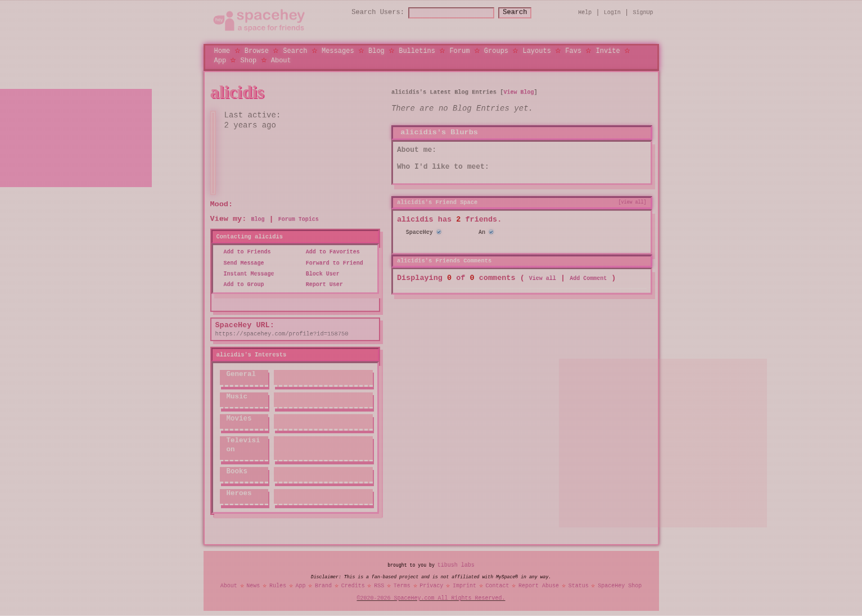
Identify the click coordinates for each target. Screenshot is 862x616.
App (220, 60)
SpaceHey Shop (620, 586)
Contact (497, 586)
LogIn (612, 12)
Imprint (464, 586)
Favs (573, 50)
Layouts (536, 50)
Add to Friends (244, 252)
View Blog (518, 92)
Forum (459, 50)
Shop (249, 60)
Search (525, 13)
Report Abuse (539, 586)
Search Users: (368, 13)
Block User (319, 274)
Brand (323, 586)
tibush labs (456, 565)
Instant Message (246, 274)
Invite (608, 50)
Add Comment (588, 278)
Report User (321, 285)
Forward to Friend (331, 263)
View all (543, 278)
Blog (376, 50)
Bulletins (417, 50)
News (253, 586)
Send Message (241, 263)
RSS (379, 586)
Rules (278, 586)
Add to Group (241, 285)
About (281, 60)
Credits (353, 586)
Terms (402, 586)
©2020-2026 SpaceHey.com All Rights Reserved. (431, 599)
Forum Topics (299, 220)
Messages (338, 50)
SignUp (643, 12)
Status (579, 586)
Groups (496, 50)
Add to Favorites (330, 252)
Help (585, 12)
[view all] (633, 202)
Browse (257, 50)
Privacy (431, 586)
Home (222, 50)
